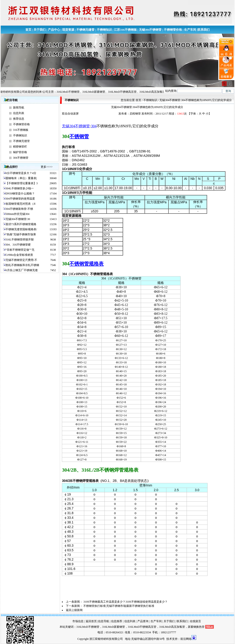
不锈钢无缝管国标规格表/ (21, 229)
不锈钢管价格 (173, 30)
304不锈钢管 (21, 158)
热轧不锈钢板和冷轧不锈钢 (22, 265)
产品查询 (143, 621)
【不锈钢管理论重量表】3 (22, 183)
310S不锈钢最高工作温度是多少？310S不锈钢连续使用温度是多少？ (125, 602)
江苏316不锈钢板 (125, 30)
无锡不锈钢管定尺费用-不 (21, 260)
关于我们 (40, 30)
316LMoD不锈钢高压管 (142, 627)
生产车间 (190, 30)
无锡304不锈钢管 (150, 30)
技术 (169, 639)
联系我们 (204, 30)
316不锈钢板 (21, 130)
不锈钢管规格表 (86, 264)
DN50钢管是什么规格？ (20, 194)
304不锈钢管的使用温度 (20, 199)
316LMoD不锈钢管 (88, 627)
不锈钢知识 (104, 30)
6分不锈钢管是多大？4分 (21, 173)
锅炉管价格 (20, 152)
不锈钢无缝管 (85, 30)
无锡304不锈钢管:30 (18, 219)
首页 (28, 30)
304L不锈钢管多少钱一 (20, 188)
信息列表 (19, 113)
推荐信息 (19, 119)
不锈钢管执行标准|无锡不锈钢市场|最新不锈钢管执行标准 (119, 606)
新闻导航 (19, 108)
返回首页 (91, 621)
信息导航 (104, 621)
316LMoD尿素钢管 (114, 627)
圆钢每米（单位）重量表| (21, 178)
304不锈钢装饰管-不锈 (19, 209)
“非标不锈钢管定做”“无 (20, 250)
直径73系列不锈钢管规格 (21, 224)
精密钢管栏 (20, 147)
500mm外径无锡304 (18, 214)
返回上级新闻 (74, 610)
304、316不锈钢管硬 (18, 245)
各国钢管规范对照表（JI (21, 204)
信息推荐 (117, 621)
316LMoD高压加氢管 (172, 627)
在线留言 (195, 621)
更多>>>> (47, 167)
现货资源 (68, 30)
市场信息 (78, 621)
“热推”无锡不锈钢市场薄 (21, 234)
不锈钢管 (79, 136)
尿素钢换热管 (196, 627)
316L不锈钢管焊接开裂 (20, 240)
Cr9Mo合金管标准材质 (19, 255)
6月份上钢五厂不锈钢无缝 (22, 270)
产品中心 (54, 30)
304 (94, 126)
